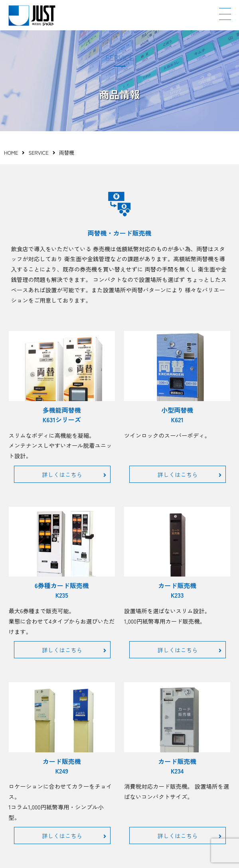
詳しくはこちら (74, 474)
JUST (32, 16)
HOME (11, 153)
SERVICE (38, 153)
